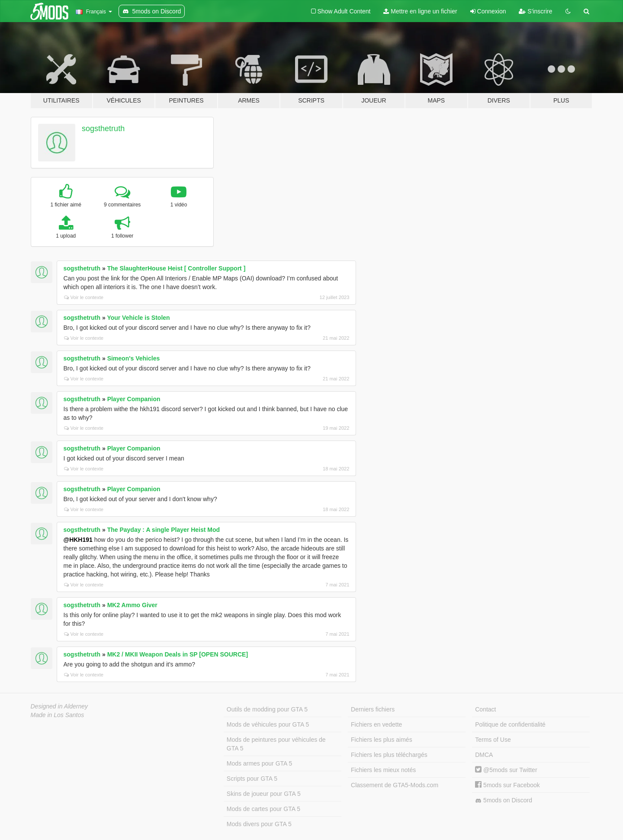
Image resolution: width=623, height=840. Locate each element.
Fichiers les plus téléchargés (389, 755)
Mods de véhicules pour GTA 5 (268, 724)
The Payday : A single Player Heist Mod (164, 530)
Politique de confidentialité (510, 724)
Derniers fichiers (373, 709)
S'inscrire (535, 11)
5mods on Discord (504, 800)
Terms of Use (493, 740)
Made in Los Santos (58, 715)
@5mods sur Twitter (506, 770)
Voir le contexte (84, 297)
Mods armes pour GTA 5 (259, 763)
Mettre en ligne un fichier (420, 11)
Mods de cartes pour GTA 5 (263, 809)
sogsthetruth (103, 129)
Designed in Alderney (59, 706)
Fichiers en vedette (376, 724)
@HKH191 (78, 540)
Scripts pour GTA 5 (252, 779)
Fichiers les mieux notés (383, 770)
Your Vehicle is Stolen (138, 318)
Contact (485, 709)
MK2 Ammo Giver (132, 605)
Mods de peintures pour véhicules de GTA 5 (276, 744)
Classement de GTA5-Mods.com (395, 785)
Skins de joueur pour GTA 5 (264, 794)
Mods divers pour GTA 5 (259, 824)
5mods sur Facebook (507, 785)
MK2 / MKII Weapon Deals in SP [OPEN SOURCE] (178, 654)
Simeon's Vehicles (134, 358)
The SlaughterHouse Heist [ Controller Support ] (177, 268)
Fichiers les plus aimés (382, 740)
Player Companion (134, 399)
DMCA (484, 755)
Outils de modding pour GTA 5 (267, 709)
